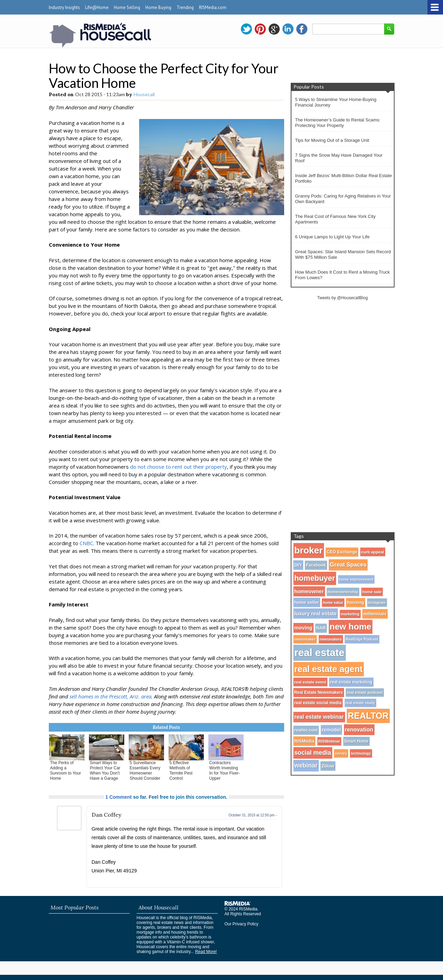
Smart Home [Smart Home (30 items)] (356, 741)
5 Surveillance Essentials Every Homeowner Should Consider (145, 771)
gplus (274, 29)
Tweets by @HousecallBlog (342, 298)
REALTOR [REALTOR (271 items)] (368, 716)
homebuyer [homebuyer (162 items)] (315, 578)
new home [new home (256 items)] (351, 627)
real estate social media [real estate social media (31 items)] (318, 703)
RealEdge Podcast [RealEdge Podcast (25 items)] (362, 639)
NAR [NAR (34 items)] (321, 628)
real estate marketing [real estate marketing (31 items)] (351, 682)
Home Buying (158, 7)
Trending (185, 7)
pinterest (260, 29)
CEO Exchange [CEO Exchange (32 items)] (342, 552)
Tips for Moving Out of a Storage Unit (332, 140)
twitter (246, 29)
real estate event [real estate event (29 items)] (310, 682)
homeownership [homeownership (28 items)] (343, 592)
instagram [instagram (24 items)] (377, 603)
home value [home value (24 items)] (333, 603)
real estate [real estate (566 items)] (320, 653)
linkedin (288, 29)
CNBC (86, 543)
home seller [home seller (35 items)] (307, 602)
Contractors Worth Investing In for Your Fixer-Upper (225, 771)
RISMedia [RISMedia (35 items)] (305, 741)
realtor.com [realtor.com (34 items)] (306, 730)
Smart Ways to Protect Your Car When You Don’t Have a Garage (105, 771)
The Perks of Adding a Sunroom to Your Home (66, 771)
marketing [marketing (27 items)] (350, 614)
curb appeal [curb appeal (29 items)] (373, 552)
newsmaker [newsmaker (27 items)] (305, 639)
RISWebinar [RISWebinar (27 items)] (329, 741)
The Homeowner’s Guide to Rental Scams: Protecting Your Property (338, 123)
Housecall (144, 94)
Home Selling (127, 7)
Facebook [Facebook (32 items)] (316, 565)
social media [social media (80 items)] (313, 753)
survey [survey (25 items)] (341, 753)
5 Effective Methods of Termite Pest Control (181, 771)
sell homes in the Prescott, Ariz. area (110, 696)
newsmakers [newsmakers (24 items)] (331, 639)
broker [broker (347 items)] (309, 550)
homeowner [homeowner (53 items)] (309, 591)
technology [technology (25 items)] (361, 753)
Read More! (206, 952)
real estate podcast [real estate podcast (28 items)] (365, 693)
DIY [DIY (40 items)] (299, 565)
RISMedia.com (213, 7)
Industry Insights (64, 7)
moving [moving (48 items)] (304, 628)
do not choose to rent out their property (179, 467)
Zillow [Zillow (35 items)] (328, 766)
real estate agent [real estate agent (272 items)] (329, 669)
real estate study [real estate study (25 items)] (360, 703)
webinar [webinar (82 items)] (306, 766)
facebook (302, 29)
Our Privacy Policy (242, 924)
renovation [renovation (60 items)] (359, 730)
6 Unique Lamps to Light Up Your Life (332, 237)
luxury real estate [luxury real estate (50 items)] (316, 613)
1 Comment (118, 797)
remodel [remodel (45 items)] (331, 730)
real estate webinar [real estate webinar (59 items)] (319, 717)
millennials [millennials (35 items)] (375, 614)
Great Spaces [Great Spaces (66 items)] (348, 565)
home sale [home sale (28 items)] (372, 592)
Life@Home (97, 7)
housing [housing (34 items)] (356, 603)
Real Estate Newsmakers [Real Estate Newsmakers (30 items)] (319, 693)
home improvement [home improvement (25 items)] (356, 579)
